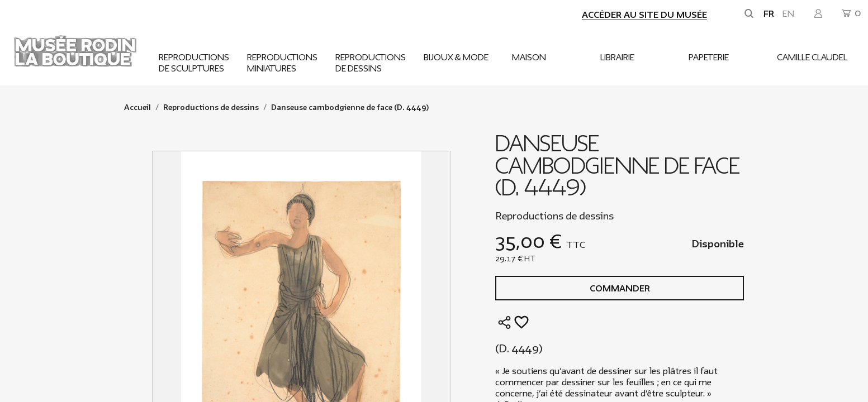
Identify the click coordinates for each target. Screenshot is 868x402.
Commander (620, 289)
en (788, 14)
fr (769, 14)
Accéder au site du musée (644, 15)
